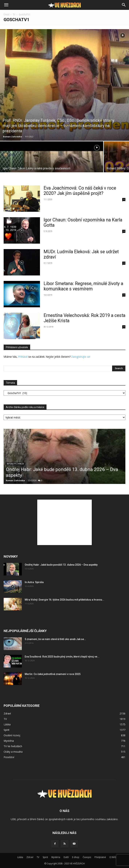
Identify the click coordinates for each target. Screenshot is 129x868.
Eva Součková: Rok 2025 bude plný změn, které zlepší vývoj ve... (62, 657)
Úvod (6, 14)
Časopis (87, 857)
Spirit (45, 857)
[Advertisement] (64, 522)
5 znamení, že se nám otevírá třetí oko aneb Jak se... (55, 639)
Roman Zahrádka (13, 137)
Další (66, 857)
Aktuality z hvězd (15, 464)
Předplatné (100, 857)
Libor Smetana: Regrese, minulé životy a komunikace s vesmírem (83, 286)
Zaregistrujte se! (81, 357)
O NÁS (113, 857)
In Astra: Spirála (34, 582)
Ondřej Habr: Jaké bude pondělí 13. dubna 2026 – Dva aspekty (61, 565)
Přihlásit (23, 357)
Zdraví (30, 857)
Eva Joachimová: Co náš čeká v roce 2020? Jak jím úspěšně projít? (80, 191)
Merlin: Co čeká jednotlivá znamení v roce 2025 (53, 674)
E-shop (76, 857)
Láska (20, 857)
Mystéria (56, 857)
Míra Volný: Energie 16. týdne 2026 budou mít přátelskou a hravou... (64, 600)
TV (14, 14)
